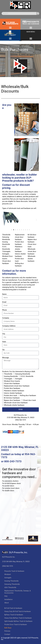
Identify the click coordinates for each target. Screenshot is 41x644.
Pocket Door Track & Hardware (16, 624)
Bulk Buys (8, 628)
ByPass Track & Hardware (14, 615)
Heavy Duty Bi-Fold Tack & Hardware (18, 611)
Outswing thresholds (23, 374)
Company (6, 318)
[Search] (38, 13)
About (7, 603)
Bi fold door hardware (12, 398)
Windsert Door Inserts (12, 381)
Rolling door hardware (28, 395)
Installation (8, 599)
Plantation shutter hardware (14, 391)
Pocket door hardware (12, 388)
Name (4, 294)
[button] (10, 28)
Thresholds (8, 374)
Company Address (9, 326)
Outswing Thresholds (12, 584)
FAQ (6, 596)
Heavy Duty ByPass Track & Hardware (18, 618)
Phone (4, 310)
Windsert (8, 574)
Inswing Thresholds (11, 581)
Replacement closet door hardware (17, 386)
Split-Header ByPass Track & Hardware (18, 621)
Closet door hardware (12, 384)
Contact (7, 634)
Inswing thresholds (11, 376)
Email (4, 302)
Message (6, 358)
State (4, 342)
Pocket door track (11, 395)
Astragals (19, 379)
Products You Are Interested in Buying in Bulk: (19, 372)
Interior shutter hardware (13, 393)
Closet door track (29, 400)
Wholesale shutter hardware (14, 405)
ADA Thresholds (10, 587)
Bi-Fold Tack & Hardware (13, 608)
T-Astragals (8, 379)
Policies (7, 631)
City (4, 334)
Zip (3, 350)
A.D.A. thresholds (27, 376)
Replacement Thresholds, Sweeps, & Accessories (18, 592)
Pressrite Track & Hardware (14, 571)
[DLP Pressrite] (20, 517)
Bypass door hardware (12, 400)
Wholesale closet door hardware (16, 403)
